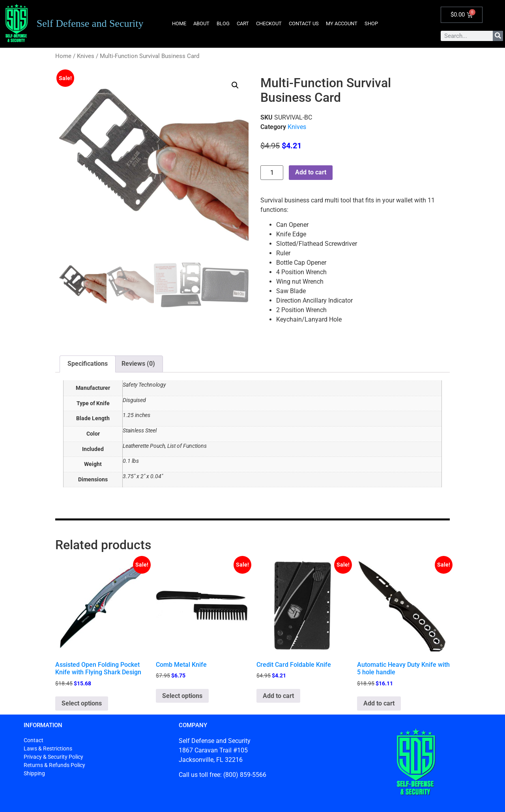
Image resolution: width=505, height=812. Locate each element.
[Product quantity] (272, 173)
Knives (86, 56)
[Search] (498, 36)
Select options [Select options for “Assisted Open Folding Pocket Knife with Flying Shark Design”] (82, 703)
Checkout (269, 23)
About (201, 23)
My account (342, 23)
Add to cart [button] (278, 696)
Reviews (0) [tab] (138, 364)
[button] (235, 85)
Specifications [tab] (88, 364)
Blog (223, 23)
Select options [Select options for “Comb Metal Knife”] (182, 696)
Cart (243, 23)
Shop (371, 23)
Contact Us (304, 23)
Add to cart (311, 172)
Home (179, 23)
